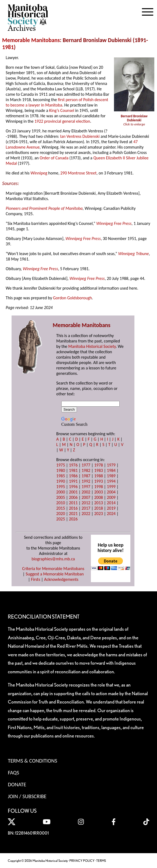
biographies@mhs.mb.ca (53, 559)
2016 (73, 508)
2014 (111, 503)
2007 (86, 497)
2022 (86, 514)
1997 (86, 487)
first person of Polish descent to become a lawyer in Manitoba (57, 102)
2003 (98, 492)
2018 (98, 508)
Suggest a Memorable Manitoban (55, 574)
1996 (73, 487)
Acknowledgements (61, 579)
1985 (60, 476)
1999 (111, 487)
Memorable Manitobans (31, 40)
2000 (60, 492)
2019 (111, 508)
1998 (98, 487)
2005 (60, 497)
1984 (111, 470)
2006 (73, 497)
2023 (98, 514)
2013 (98, 503)
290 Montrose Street (79, 173)
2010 (60, 503)
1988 (98, 476)
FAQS (13, 773)
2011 (73, 503)
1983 (98, 470)
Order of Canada (54, 158)
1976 (73, 465)
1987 (86, 476)
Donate (17, 784)
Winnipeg (39, 173)
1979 (111, 465)
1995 (60, 487)
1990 (60, 481)
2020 (60, 514)
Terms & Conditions (32, 761)
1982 (86, 470)
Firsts (35, 579)
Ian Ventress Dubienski (80, 136)
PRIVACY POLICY (82, 861)
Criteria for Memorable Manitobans (53, 569)
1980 (60, 470)
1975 (60, 465)
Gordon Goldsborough (72, 298)
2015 (60, 508)
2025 (60, 519)
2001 (73, 492)
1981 (8, 47)
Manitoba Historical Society (92, 346)
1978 (98, 465)
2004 (111, 492)
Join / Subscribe (27, 796)
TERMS (101, 861)
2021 (73, 514)
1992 (86, 481)
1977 (86, 465)
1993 (98, 481)
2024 (111, 514)
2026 (73, 519)
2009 (111, 497)
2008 (98, 497)
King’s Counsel (62, 110)
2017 (86, 508)
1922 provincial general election (62, 121)
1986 (73, 476)
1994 (111, 481)
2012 (86, 503)
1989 (111, 476)
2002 (86, 492)
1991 (73, 481)
